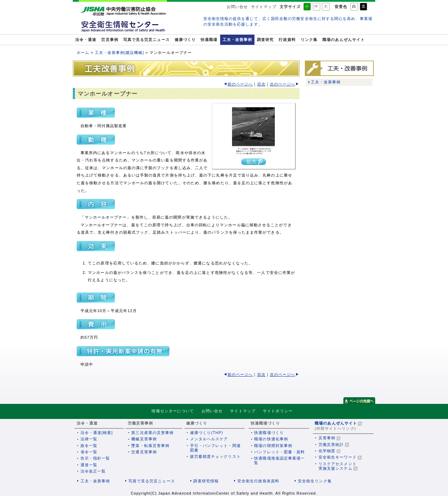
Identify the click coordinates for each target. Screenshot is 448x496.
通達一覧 (89, 465)
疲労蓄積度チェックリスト (215, 456)
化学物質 (327, 451)
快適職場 (209, 40)
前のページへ (240, 84)
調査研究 (265, 40)
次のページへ (282, 84)
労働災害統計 (331, 445)
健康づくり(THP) (207, 433)
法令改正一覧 (93, 471)
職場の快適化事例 (271, 439)
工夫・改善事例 (237, 40)
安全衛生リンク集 (315, 481)
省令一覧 (89, 452)
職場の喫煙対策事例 (273, 446)
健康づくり (185, 40)
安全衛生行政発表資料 (258, 481)
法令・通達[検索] (97, 433)
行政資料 (287, 40)
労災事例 (110, 40)
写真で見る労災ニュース (146, 40)
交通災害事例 (144, 452)
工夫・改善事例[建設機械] (120, 53)
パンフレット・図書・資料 (279, 452)
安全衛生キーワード (338, 457)
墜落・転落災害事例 (150, 446)
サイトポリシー (278, 411)
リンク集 (309, 40)
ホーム (83, 53)
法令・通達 (86, 40)
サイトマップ (264, 7)
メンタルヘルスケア (209, 439)
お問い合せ (237, 7)
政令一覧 (89, 446)
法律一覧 (89, 439)
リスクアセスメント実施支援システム (338, 466)
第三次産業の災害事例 (152, 433)
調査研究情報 (206, 481)
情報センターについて (173, 411)
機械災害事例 (144, 439)
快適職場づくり (269, 433)
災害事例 (327, 438)
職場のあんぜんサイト (344, 40)
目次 (261, 84)
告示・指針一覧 (95, 458)
